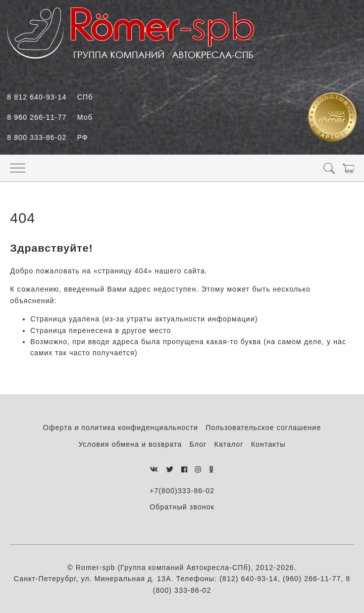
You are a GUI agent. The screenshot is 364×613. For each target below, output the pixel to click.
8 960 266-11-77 (50, 117)
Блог (198, 444)
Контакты (268, 444)
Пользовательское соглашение (263, 428)
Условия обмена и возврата (130, 444)
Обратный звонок (182, 507)
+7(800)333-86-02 (182, 491)
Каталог (229, 444)
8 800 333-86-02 (47, 137)
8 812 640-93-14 (50, 97)
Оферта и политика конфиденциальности (120, 428)
